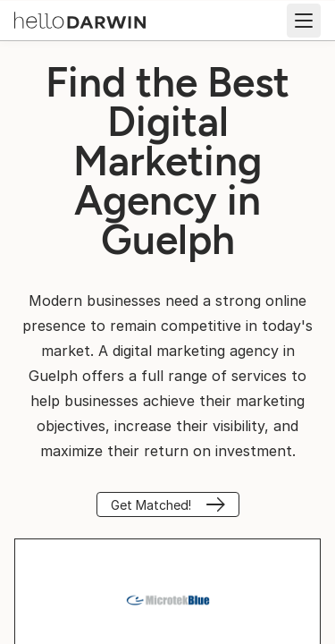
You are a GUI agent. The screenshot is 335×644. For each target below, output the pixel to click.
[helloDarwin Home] (80, 19)
